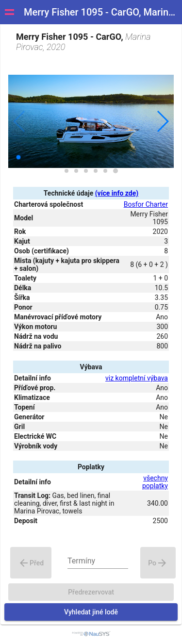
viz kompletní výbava (137, 378)
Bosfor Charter (146, 204)
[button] (162, 121)
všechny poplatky (155, 482)
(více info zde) (117, 193)
